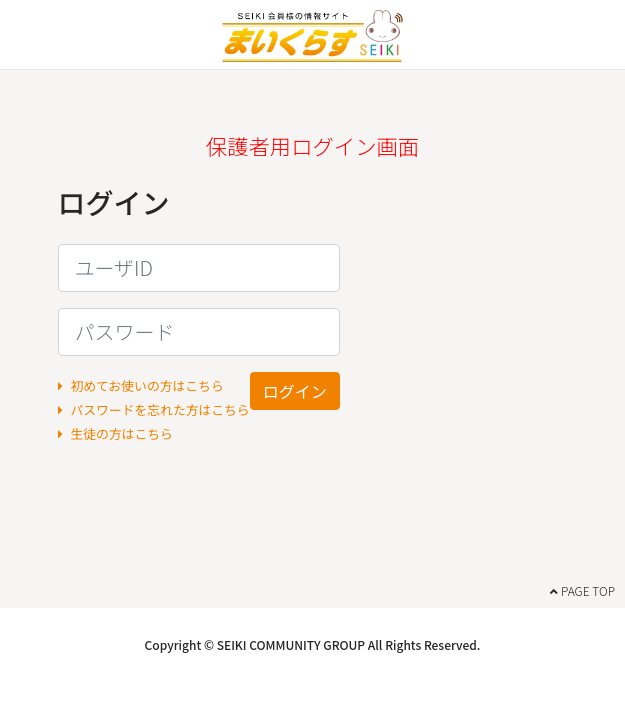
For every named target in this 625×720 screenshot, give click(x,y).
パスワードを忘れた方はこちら (154, 409)
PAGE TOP (582, 590)
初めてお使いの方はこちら (141, 385)
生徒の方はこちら (115, 433)
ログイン (295, 391)
